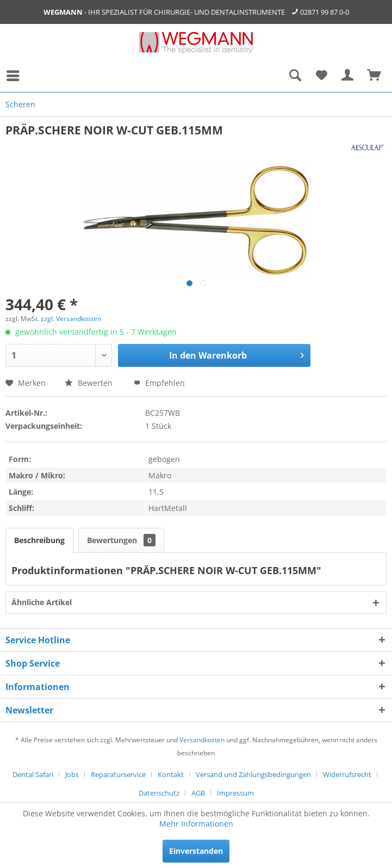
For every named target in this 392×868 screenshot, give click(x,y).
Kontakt (171, 774)
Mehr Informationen (196, 824)
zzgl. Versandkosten (71, 319)
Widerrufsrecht (347, 774)
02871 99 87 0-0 (325, 12)
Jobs (72, 774)
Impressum (235, 793)
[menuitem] (16, 76)
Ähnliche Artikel (42, 602)
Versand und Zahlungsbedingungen (253, 774)
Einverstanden (196, 851)
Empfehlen (159, 383)
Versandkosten (202, 740)
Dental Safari (33, 774)
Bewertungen (121, 540)
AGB (198, 793)
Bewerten (90, 383)
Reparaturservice (118, 774)
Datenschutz (159, 793)
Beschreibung (39, 540)
